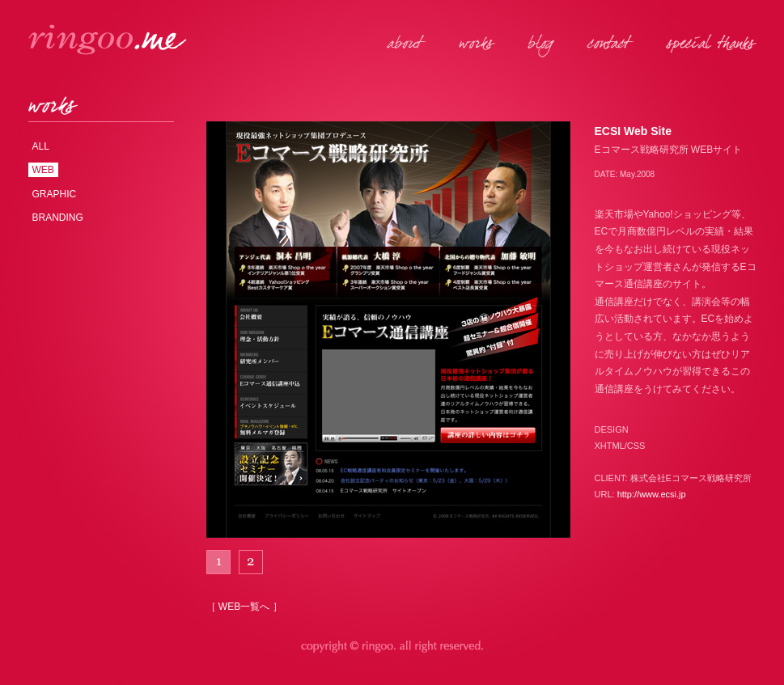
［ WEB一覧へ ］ (244, 607)
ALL (41, 146)
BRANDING (58, 218)
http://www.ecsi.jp (652, 494)
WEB (43, 170)
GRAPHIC (55, 194)
